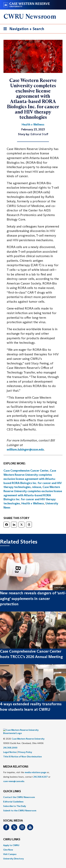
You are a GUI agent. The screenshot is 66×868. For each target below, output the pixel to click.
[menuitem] (33, 792)
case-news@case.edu (14, 777)
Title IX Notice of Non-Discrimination (22, 752)
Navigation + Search (23, 29)
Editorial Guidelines (13, 797)
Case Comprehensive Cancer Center (26, 471)
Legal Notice (10, 747)
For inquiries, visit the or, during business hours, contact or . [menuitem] (27, 772)
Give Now (8, 845)
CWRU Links (12, 835)
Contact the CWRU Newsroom (19, 792)
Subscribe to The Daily (15, 801)
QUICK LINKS (12, 787)
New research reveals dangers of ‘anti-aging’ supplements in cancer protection (33, 598)
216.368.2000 (10, 743)
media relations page (35, 768)
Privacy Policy (25, 747)
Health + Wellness (33, 503)
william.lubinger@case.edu (25, 449)
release (37, 487)
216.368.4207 (40, 772)
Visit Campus (10, 849)
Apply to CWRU (11, 840)
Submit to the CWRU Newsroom (20, 806)
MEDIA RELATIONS (16, 762)
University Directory (13, 854)
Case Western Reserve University (28, 734)
